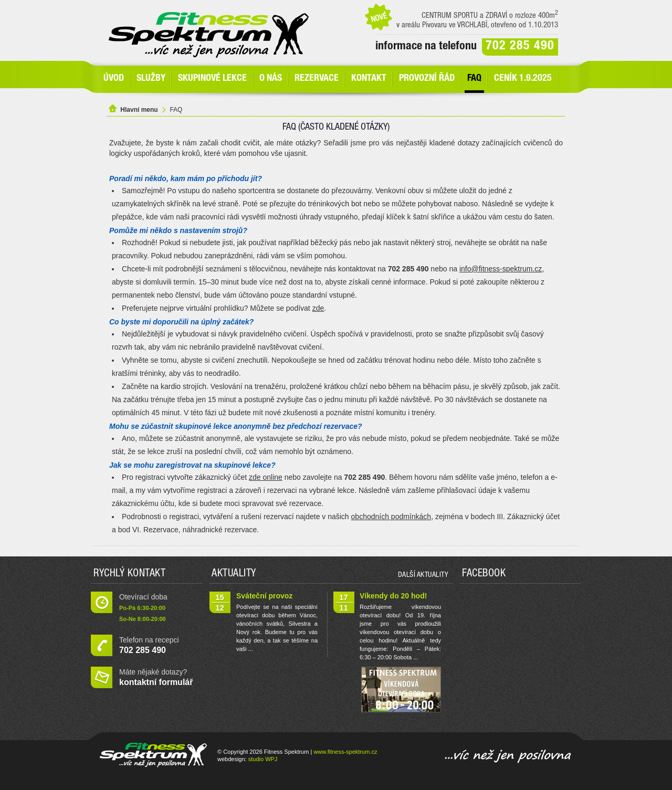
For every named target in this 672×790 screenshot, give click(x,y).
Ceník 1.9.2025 (523, 79)
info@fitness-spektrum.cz (501, 269)
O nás (271, 79)
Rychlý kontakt (129, 574)
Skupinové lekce (212, 79)
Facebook (484, 574)
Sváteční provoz (264, 596)
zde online (266, 477)
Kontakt (369, 79)
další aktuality (423, 575)
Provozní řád (427, 79)
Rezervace (317, 79)
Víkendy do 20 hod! (393, 596)
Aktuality (234, 574)
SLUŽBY (151, 79)
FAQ (474, 79)
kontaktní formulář (156, 682)
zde (318, 308)
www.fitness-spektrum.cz (345, 752)
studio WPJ (263, 759)
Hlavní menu (139, 110)
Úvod (114, 79)
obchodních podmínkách (391, 517)
